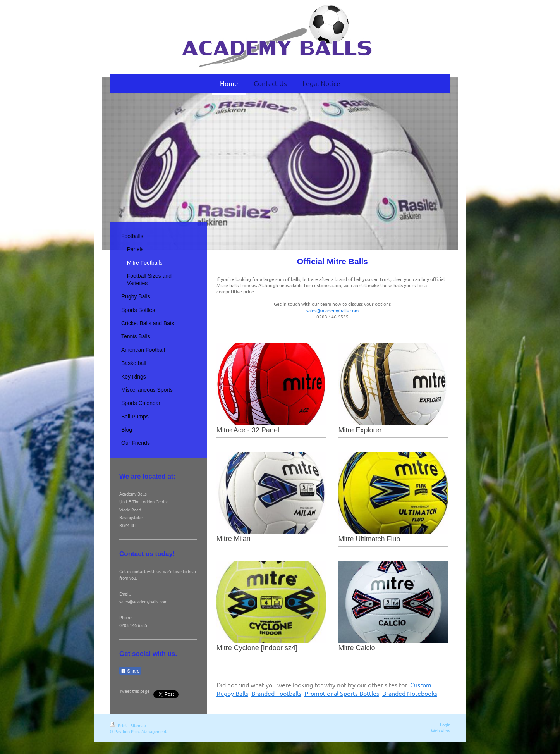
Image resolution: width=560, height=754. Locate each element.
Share (130, 671)
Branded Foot (270, 693)
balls (295, 693)
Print (119, 725)
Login (445, 725)
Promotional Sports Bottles (342, 693)
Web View (441, 730)
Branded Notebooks (410, 693)
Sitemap (138, 725)
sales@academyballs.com (332, 310)
